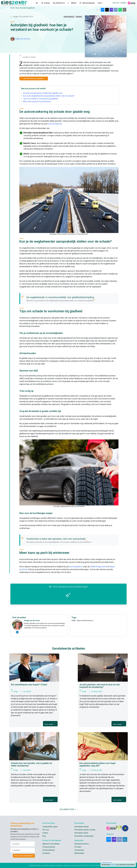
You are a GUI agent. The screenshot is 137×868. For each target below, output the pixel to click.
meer (100, 3)
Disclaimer (46, 853)
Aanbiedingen (79, 853)
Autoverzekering (87, 3)
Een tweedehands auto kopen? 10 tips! (29, 685)
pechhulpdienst (76, 567)
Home (12, 8)
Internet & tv (59, 3)
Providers (78, 847)
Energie (46, 3)
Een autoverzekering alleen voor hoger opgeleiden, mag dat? (98, 764)
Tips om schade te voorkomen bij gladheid (40, 99)
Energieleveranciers (82, 844)
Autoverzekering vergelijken (34, 78)
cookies (113, 865)
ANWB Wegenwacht (99, 567)
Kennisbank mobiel (81, 833)
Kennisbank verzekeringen (84, 836)
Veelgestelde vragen (50, 827)
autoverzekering (55, 124)
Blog (17, 8)
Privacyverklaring (49, 847)
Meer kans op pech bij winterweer (37, 101)
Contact (123, 3)
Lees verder (50, 724)
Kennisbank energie (82, 827)
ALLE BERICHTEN (68, 809)
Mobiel (72, 3)
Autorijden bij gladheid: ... (28, 8)
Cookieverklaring (48, 850)
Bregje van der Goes (23, 39)
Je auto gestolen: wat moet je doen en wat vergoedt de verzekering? (100, 686)
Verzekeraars (79, 850)
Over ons (116, 3)
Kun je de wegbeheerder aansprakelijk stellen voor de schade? (49, 96)
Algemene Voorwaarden (51, 844)
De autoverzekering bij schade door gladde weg (43, 93)
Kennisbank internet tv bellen (85, 830)
